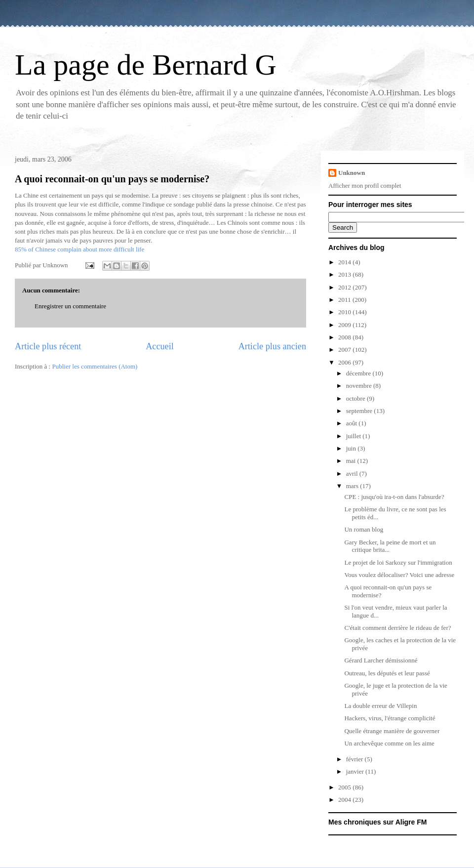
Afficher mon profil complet (365, 186)
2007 (345, 350)
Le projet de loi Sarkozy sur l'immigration (398, 562)
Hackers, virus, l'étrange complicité (390, 718)
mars (353, 486)
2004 (345, 800)
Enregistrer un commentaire (70, 306)
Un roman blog (364, 529)
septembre (360, 411)
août (353, 423)
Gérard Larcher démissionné (381, 660)
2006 (345, 362)
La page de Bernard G (146, 65)
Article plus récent (48, 346)
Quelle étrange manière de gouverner (392, 731)
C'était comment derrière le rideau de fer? (397, 628)
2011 (345, 300)
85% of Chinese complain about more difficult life (79, 249)
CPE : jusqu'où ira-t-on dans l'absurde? (394, 497)
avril (353, 474)
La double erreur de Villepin (380, 706)
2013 (345, 274)
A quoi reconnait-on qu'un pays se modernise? (112, 179)
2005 (345, 787)
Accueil (160, 346)
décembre (359, 373)
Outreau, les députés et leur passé (387, 673)
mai (352, 461)
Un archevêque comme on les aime (389, 743)
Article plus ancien (272, 346)
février (355, 759)
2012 (345, 287)
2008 (345, 337)
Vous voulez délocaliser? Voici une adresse (399, 575)
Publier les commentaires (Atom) (95, 366)
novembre (360, 386)
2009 (345, 325)
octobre (356, 398)
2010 (345, 312)
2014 (345, 262)
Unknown (352, 173)
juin (352, 448)
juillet (355, 436)
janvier (356, 771)
